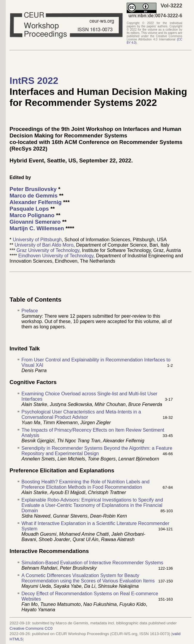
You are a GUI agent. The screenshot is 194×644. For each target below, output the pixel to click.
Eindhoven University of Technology (56, 256)
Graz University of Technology (48, 250)
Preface (30, 311)
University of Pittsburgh (37, 240)
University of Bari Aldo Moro (44, 245)
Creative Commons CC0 (31, 628)
